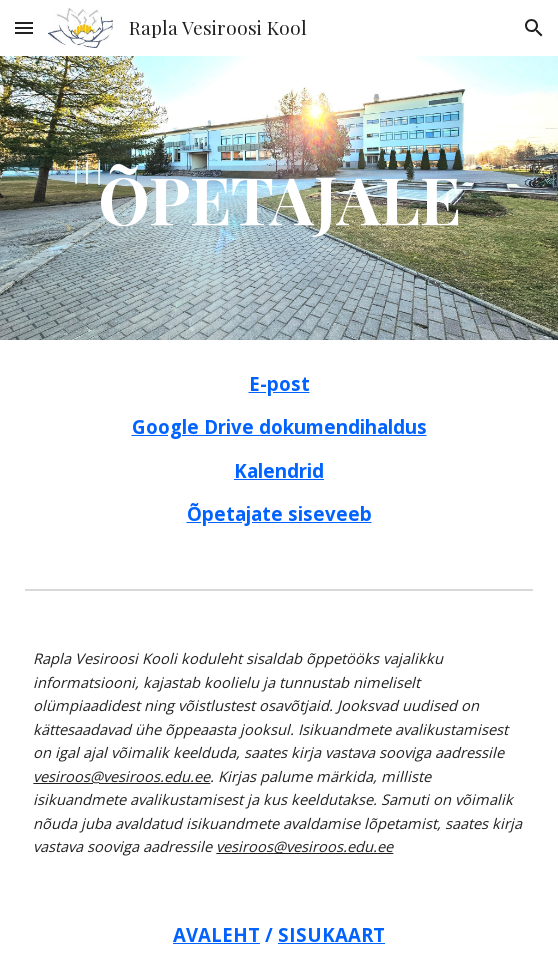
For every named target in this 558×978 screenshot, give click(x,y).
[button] (24, 27)
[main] (278, 197)
